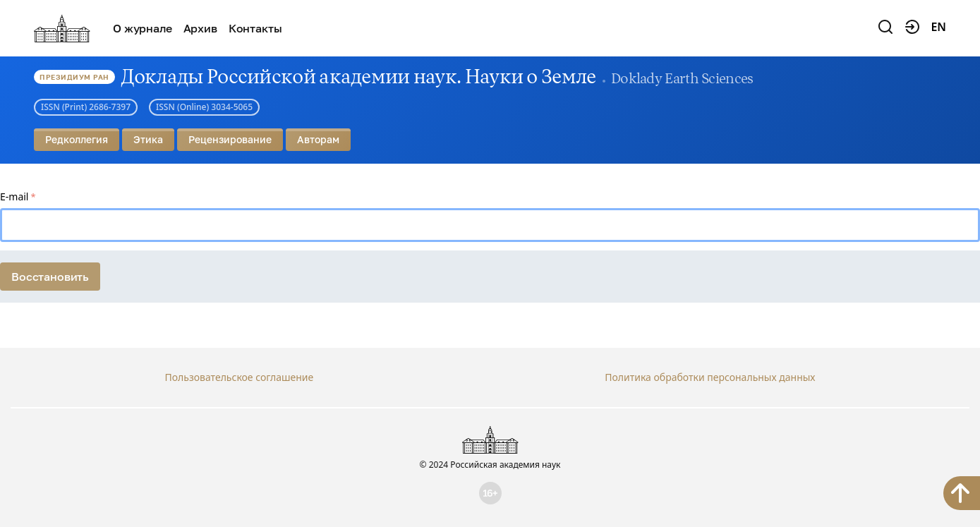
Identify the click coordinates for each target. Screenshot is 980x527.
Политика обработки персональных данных (710, 377)
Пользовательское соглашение (239, 377)
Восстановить (50, 277)
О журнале (143, 28)
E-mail (14, 196)
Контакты (255, 28)
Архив (200, 28)
